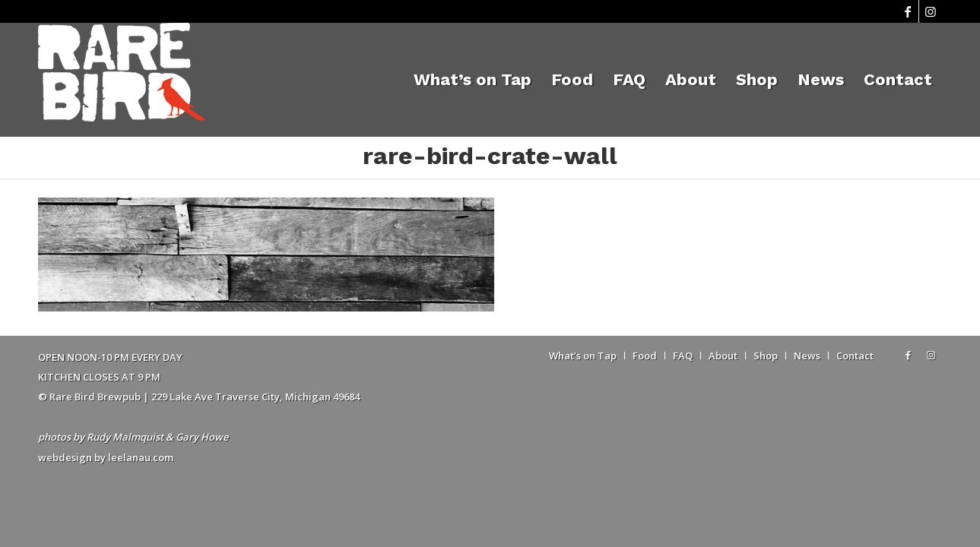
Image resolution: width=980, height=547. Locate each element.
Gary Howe (202, 437)
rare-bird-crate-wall (490, 156)
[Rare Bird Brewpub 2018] (121, 80)
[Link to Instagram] (931, 11)
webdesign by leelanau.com (106, 457)
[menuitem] (473, 80)
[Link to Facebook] (907, 11)
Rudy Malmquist (125, 437)
